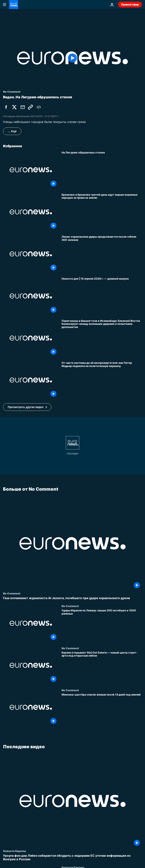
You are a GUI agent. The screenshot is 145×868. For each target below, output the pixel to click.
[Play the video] (72, 58)
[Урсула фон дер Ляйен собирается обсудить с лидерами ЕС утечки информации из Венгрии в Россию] (72, 858)
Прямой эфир (130, 4)
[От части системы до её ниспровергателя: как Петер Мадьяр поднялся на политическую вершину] (102, 380)
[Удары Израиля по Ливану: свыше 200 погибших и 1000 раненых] (102, 626)
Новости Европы (14, 851)
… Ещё (12, 131)
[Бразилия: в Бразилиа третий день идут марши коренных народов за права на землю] (102, 212)
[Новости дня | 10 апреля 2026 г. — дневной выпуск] (102, 296)
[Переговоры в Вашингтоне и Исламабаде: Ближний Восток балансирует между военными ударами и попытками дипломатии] (102, 338)
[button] (27, 407)
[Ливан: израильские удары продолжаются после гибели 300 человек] (102, 254)
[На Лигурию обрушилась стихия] (102, 170)
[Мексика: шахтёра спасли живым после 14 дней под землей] (102, 710)
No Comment (12, 593)
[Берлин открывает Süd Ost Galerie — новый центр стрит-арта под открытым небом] (102, 668)
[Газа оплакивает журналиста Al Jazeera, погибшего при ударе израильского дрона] (72, 598)
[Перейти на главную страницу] (14, 5)
